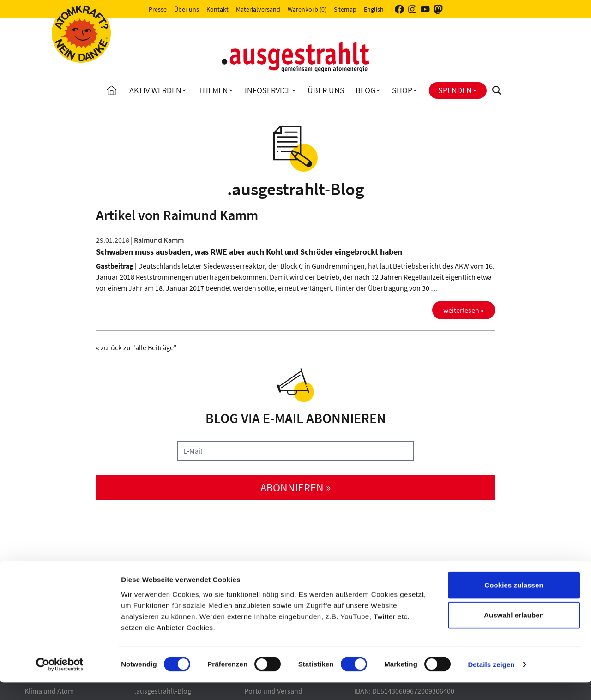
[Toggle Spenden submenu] (475, 90)
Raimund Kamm (159, 240)
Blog (365, 90)
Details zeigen (491, 682)
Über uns (187, 9)
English (374, 9)
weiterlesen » (464, 310)
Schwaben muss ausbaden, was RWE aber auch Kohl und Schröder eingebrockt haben (249, 252)
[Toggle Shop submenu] (415, 90)
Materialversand (258, 9)
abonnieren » (295, 488)
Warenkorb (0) (307, 9)
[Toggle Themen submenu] (231, 90)
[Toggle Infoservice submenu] (294, 90)
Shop (402, 90)
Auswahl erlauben (514, 632)
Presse (158, 9)
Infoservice (268, 90)
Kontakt (217, 9)
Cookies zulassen (514, 602)
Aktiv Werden (155, 90)
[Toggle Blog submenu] (378, 90)
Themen (213, 90)
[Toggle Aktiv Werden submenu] (184, 90)
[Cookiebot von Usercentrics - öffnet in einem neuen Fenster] (60, 682)
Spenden (455, 90)
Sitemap (345, 9)
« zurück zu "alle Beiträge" (136, 347)
